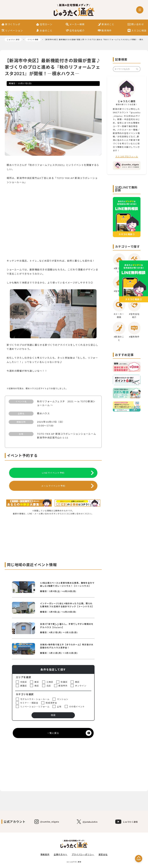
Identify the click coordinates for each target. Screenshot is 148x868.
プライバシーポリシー (83, 854)
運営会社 (103, 854)
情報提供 (45, 854)
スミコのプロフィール (127, 157)
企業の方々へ (61, 854)
